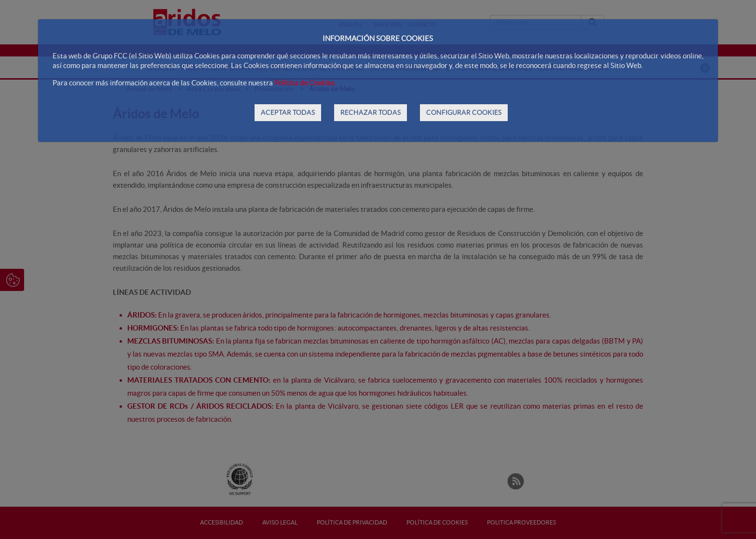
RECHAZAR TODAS (371, 112)
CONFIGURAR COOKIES (464, 112)
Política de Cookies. (305, 83)
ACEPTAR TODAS (288, 112)
